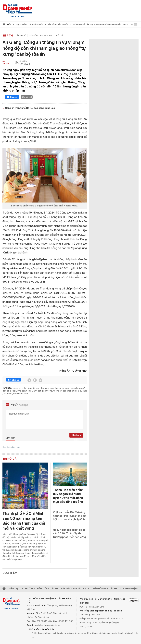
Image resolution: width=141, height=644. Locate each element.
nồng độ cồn (33, 388)
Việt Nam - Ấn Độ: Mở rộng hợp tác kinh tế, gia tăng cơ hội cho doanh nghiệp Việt (69, 516)
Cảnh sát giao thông (42, 391)
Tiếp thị (11, 24)
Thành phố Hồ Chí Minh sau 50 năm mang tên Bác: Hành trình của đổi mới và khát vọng (24, 521)
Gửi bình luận (77, 436)
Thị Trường (27, 589)
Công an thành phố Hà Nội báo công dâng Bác (30, 108)
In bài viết (27, 97)
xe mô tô (8, 394)
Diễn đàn (33, 36)
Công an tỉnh (19, 388)
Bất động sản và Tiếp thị (76, 589)
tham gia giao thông (51, 388)
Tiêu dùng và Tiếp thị (105, 589)
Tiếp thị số (21, 36)
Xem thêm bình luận (12, 447)
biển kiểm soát (21, 394)
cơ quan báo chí (70, 388)
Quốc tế (59, 36)
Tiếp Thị (13, 589)
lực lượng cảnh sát (21, 391)
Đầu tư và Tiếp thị (48, 589)
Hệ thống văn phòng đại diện (40, 629)
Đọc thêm (10, 573)
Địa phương (46, 36)
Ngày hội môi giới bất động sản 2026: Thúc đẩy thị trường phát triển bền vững (69, 533)
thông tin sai (60, 391)
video (125, 24)
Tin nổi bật (10, 459)
